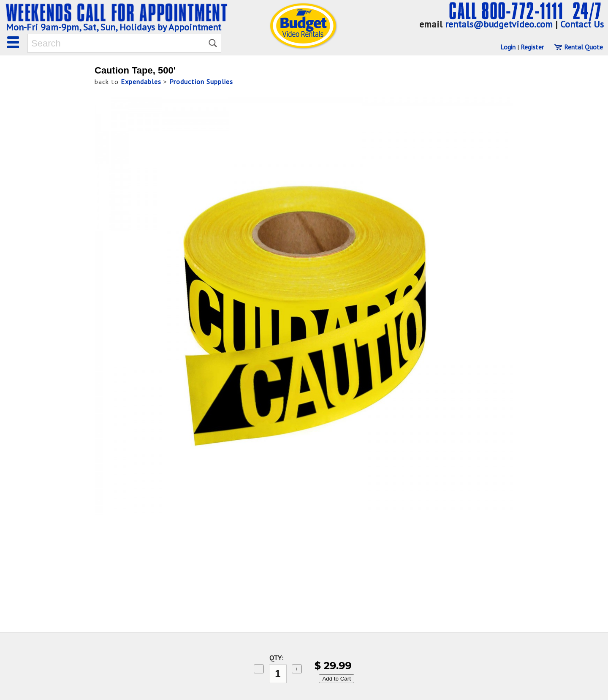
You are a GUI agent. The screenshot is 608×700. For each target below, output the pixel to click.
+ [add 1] (297, 669)
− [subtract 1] (259, 669)
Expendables (141, 82)
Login (508, 47)
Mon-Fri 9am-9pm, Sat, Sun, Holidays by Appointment (114, 27)
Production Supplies (201, 82)
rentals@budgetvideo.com (499, 24)
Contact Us (582, 24)
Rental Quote (578, 47)
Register (532, 47)
